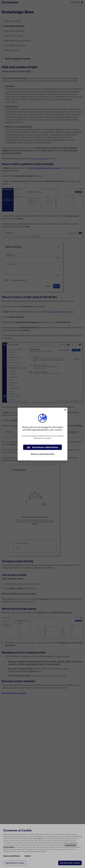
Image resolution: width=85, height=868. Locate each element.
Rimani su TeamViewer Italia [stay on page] (42, 454)
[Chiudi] (65, 410)
